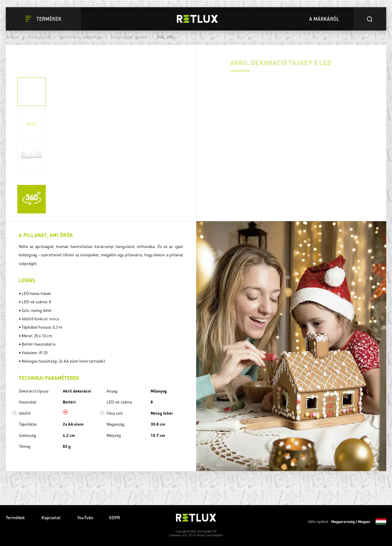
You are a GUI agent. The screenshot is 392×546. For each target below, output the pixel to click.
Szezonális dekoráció (81, 37)
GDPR (114, 517)
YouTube (85, 517)
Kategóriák (39, 37)
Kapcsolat (52, 517)
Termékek (16, 517)
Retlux (12, 37)
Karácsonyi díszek (129, 37)
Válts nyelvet (347, 522)
